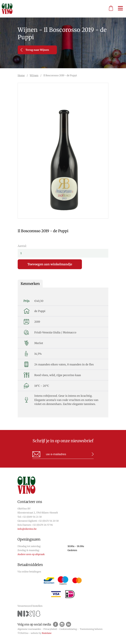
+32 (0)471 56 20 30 (48, 521)
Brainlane (47, 633)
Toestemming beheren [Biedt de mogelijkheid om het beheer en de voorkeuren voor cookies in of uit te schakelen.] (91, 629)
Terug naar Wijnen (35, 50)
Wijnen (34, 75)
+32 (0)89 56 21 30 (32, 517)
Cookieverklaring (68, 629)
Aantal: (22, 246)
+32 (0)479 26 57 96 (42, 525)
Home (21, 75)
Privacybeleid (50, 629)
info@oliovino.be (27, 529)
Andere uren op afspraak (31, 554)
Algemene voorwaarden (29, 629)
